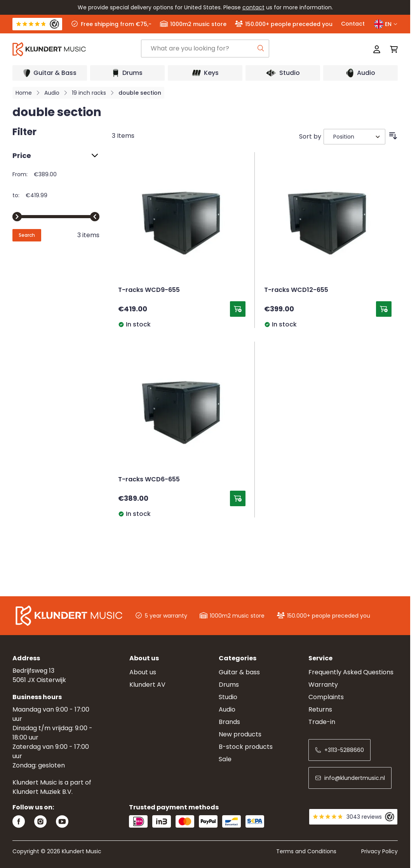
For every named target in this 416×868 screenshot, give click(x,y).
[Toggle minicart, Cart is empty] (392, 49)
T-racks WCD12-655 (296, 290)
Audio (52, 93)
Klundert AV (147, 685)
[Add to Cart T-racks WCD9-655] (238, 309)
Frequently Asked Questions (351, 672)
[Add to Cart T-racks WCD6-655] (238, 498)
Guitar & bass (239, 672)
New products (240, 734)
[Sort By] (354, 137)
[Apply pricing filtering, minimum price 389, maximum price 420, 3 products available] (27, 235)
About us (143, 672)
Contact (353, 24)
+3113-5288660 (339, 750)
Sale (225, 759)
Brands (229, 722)
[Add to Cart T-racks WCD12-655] (384, 309)
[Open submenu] (50, 73)
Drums (229, 685)
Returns (320, 709)
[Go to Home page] (77, 49)
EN (386, 24)
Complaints (326, 697)
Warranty (323, 685)
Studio (228, 697)
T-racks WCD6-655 (149, 480)
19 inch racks (89, 93)
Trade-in (322, 722)
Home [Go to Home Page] (24, 93)
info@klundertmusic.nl (350, 778)
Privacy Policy (379, 851)
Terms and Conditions (306, 851)
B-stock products (246, 747)
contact (253, 7)
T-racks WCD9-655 (149, 290)
